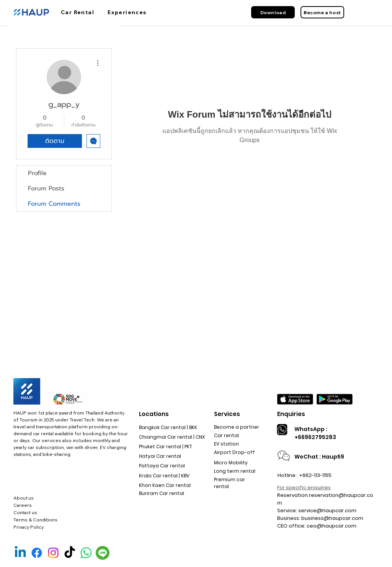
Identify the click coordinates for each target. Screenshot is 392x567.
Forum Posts (46, 188)
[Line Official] (103, 553)
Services (227, 414)
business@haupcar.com (332, 518)
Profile (37, 173)
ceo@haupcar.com (332, 526)
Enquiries (291, 414)
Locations (154, 414)
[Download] (273, 12)
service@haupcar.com (327, 510)
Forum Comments (54, 204)
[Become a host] (322, 12)
